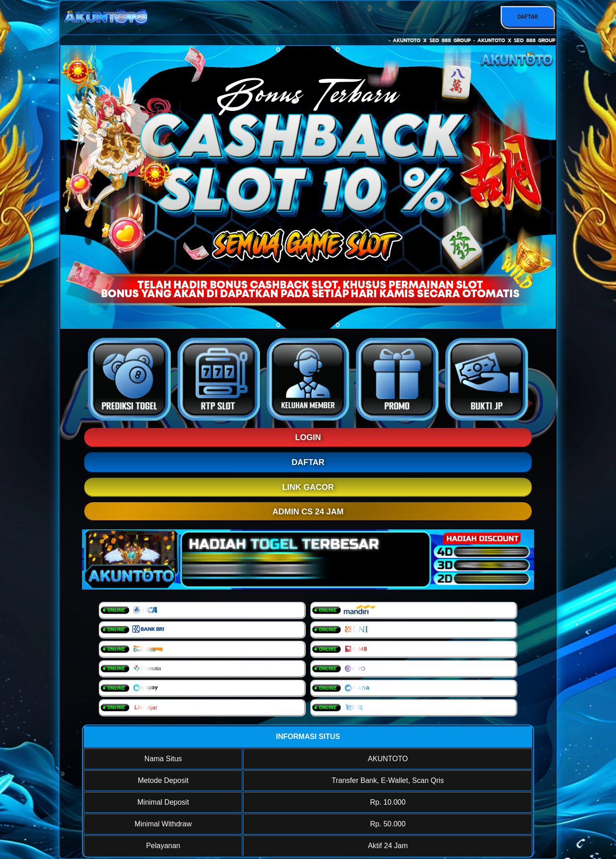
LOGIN (308, 437)
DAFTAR (527, 17)
